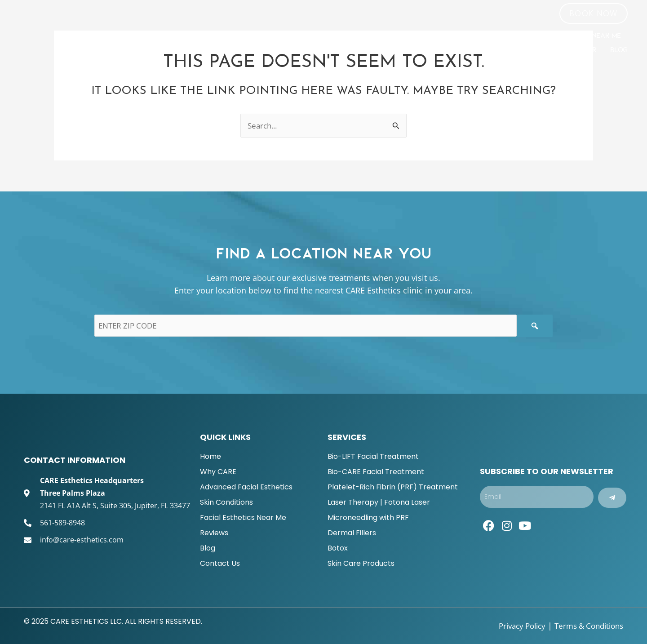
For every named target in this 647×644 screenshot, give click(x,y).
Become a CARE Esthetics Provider (534, 50)
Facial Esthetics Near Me (575, 36)
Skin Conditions (487, 36)
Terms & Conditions (586, 626)
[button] (594, 13)
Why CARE (303, 36)
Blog (619, 50)
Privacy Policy (513, 626)
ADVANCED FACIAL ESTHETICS (391, 36)
